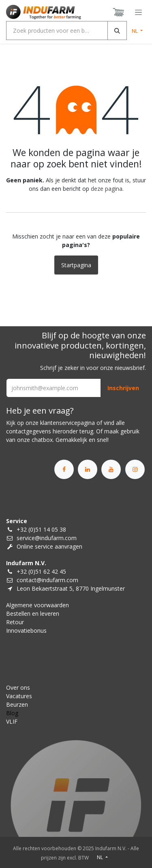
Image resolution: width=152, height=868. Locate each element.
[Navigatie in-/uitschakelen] (138, 12)
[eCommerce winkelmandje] (119, 12)
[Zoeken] (117, 31)
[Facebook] (64, 469)
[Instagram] (135, 469)
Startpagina (76, 265)
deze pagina (107, 189)
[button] (123, 388)
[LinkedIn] (88, 469)
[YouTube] (111, 469)
